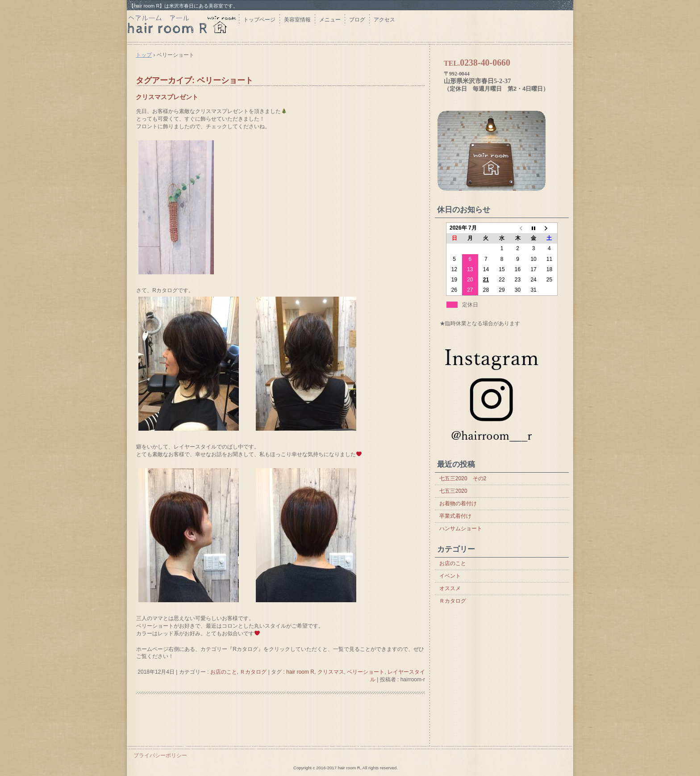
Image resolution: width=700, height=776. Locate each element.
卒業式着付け (455, 516)
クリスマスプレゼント (167, 97)
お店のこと (224, 672)
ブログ (357, 20)
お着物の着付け (458, 503)
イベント (450, 576)
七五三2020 (453, 491)
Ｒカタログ (253, 672)
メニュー (330, 20)
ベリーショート (366, 672)
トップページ (259, 20)
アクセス (384, 20)
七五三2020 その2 (463, 478)
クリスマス (331, 672)
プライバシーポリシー (160, 755)
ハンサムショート (461, 529)
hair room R (183, 26)
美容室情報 (297, 20)
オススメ (450, 588)
